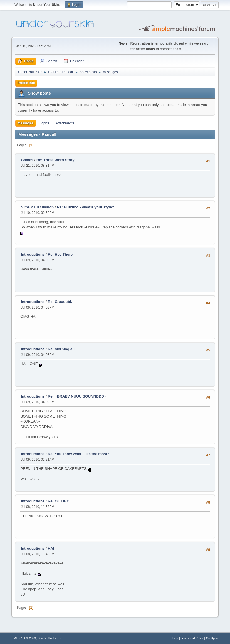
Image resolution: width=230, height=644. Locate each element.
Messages (25, 123)
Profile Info (26, 83)
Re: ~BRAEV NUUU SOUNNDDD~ (77, 396)
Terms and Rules (192, 638)
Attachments (65, 123)
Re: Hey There (60, 254)
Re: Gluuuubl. (60, 302)
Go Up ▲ (212, 638)
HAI (51, 548)
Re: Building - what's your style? (85, 207)
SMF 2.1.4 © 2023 (24, 638)
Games (27, 160)
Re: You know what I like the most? (79, 454)
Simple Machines (49, 638)
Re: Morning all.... (63, 349)
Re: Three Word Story (55, 160)
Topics (44, 123)
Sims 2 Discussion (37, 207)
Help (175, 638)
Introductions (33, 254)
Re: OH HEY (58, 501)
